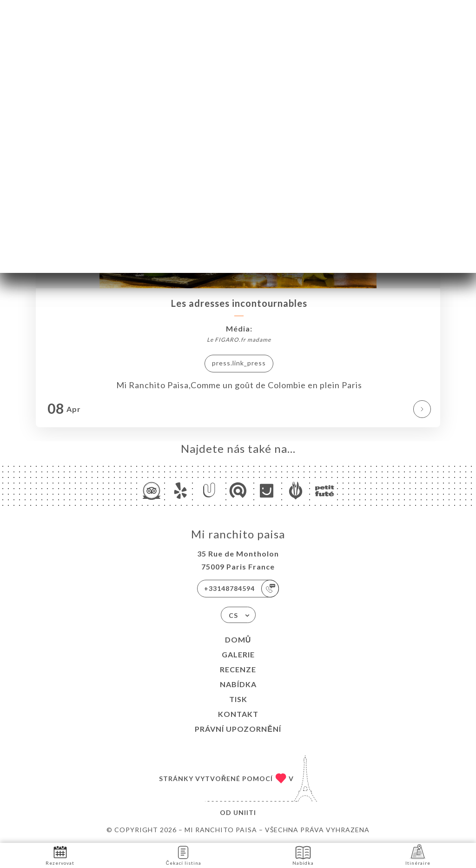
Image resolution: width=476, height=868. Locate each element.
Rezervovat (60, 855)
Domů (238, 639)
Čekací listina (184, 855)
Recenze (238, 669)
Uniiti (245, 812)
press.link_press (239, 363)
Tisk (238, 699)
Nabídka (238, 684)
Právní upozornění (238, 729)
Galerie (238, 654)
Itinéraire (418, 855)
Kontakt (238, 714)
